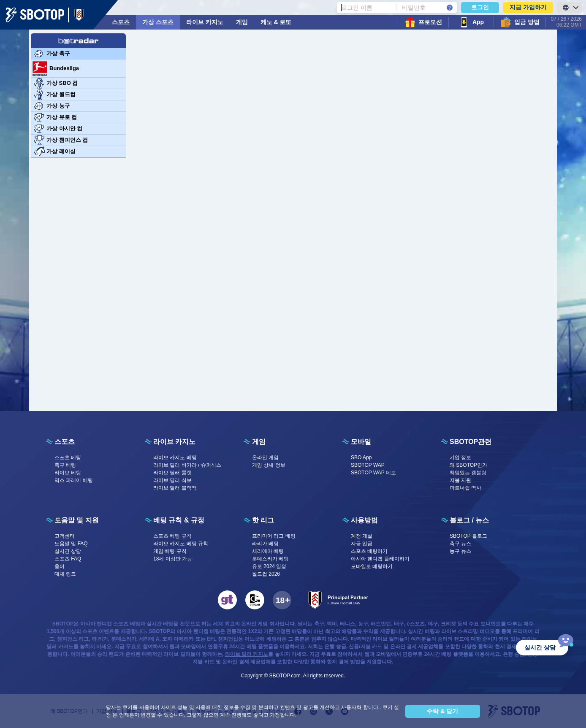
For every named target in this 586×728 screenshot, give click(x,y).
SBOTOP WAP (368, 465)
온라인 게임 (265, 457)
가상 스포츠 (158, 22)
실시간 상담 (68, 551)
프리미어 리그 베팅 (274, 536)
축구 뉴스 (460, 544)
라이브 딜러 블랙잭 (175, 488)
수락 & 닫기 (442, 711)
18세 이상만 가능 (173, 559)
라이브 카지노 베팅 (175, 457)
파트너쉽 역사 (465, 488)
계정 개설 (362, 536)
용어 (60, 566)
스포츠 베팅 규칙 (172, 536)
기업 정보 (460, 457)
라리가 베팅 (265, 544)
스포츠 (121, 22)
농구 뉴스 (460, 551)
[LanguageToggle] (570, 8)
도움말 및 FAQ (71, 544)
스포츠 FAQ (68, 559)
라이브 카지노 (205, 22)
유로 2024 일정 (269, 566)
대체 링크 (65, 574)
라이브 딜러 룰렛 (172, 473)
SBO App (361, 457)
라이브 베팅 (68, 473)
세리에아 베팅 (268, 551)
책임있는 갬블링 (468, 473)
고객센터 (65, 536)
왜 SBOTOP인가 (468, 465)
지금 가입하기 (528, 7)
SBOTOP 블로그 (468, 536)
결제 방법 (349, 662)
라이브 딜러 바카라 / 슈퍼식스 (187, 465)
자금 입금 (362, 544)
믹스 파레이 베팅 (74, 480)
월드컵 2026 (266, 574)
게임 (242, 22)
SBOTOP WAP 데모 (373, 473)
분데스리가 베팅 (270, 559)
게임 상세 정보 (269, 465)
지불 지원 (460, 480)
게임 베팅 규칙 (170, 551)
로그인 (480, 7)
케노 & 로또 (276, 22)
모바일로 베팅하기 (372, 566)
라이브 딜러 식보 (172, 480)
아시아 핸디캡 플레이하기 (380, 559)
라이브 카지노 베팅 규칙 (181, 544)
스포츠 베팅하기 (369, 551)
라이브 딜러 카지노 (247, 654)
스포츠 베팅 (68, 457)
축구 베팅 (65, 465)
